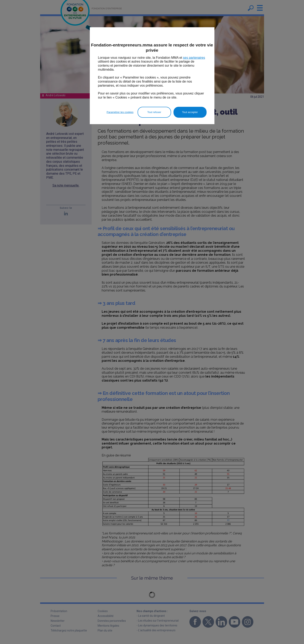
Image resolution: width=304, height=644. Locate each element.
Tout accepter (190, 112)
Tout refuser (154, 112)
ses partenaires (194, 58)
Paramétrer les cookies (120, 112)
